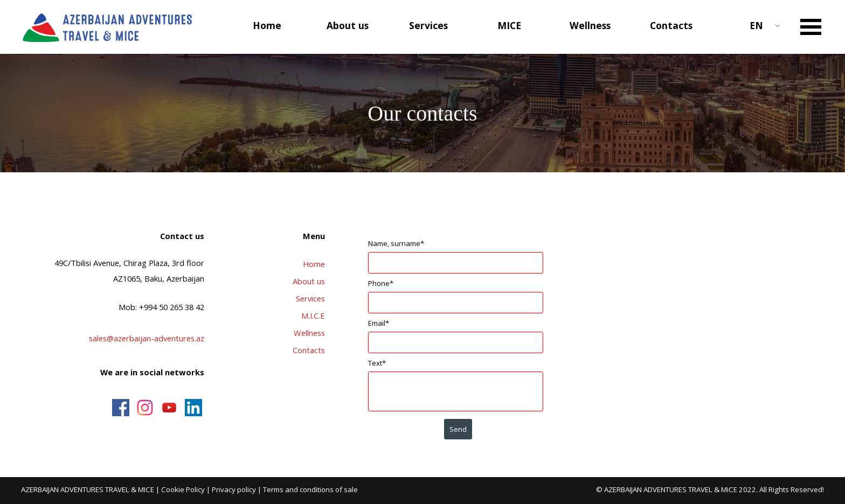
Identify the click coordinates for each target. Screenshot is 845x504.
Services (310, 298)
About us (309, 281)
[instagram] (145, 408)
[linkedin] (193, 408)
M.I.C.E (313, 316)
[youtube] (169, 408)
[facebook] (121, 408)
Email (379, 323)
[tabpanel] (120, 305)
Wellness (590, 25)
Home (267, 25)
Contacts (671, 25)
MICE (509, 25)
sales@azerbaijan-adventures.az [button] (147, 338)
